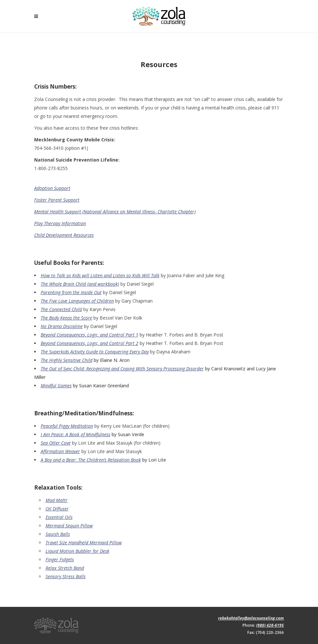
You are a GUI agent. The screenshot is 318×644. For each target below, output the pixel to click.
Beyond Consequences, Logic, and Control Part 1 (90, 335)
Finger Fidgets (60, 559)
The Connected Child (61, 309)
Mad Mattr (57, 500)
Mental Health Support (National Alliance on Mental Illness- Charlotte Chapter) (115, 212)
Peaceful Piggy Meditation (67, 426)
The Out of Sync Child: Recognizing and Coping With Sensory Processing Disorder (122, 369)
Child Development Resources (64, 235)
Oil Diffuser (57, 509)
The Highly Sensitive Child (67, 360)
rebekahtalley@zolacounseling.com (251, 618)
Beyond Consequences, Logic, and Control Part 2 (90, 343)
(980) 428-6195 (270, 625)
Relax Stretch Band (65, 568)
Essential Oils (59, 517)
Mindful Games (56, 386)
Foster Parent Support (57, 200)
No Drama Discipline (62, 326)
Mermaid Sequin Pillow (69, 526)
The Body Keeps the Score (66, 318)
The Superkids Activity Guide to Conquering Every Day (95, 352)
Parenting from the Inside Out (71, 292)
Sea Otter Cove (56, 443)
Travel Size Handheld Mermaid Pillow (84, 543)
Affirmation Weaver (60, 451)
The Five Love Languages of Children (77, 301)
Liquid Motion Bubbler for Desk (77, 551)
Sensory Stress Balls (66, 576)
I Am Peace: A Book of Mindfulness (76, 434)
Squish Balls (58, 534)
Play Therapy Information (60, 223)
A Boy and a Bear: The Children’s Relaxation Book (91, 460)
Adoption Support (52, 188)
